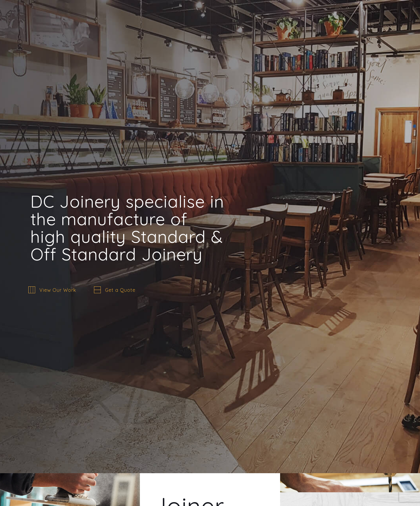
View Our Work (58, 290)
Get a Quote (120, 290)
